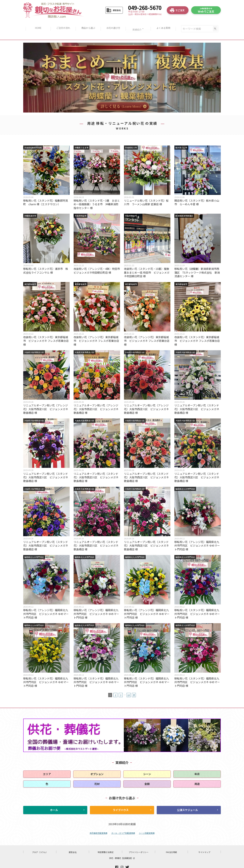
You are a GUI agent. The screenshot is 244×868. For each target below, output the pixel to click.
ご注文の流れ (62, 24)
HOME (36, 24)
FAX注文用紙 (171, 842)
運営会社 (73, 842)
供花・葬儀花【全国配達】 (122, 848)
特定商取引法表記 (106, 842)
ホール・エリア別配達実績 (123, 823)
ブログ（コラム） (40, 842)
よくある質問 (165, 24)
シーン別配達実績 (147, 823)
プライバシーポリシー (139, 842)
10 (129, 685)
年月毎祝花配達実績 (98, 823)
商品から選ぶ (88, 24)
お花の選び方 (114, 24)
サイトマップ (204, 842)
